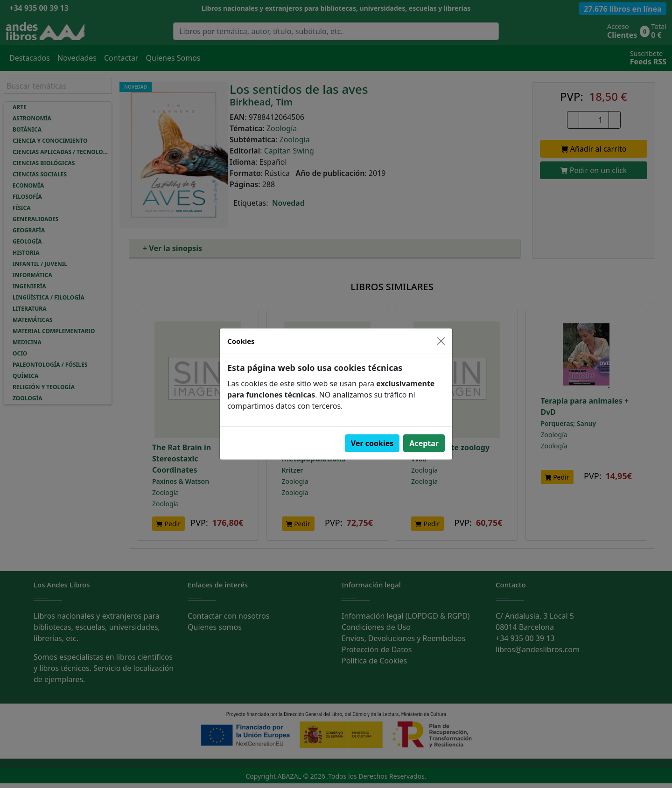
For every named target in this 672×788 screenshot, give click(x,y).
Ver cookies (372, 443)
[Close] (441, 341)
